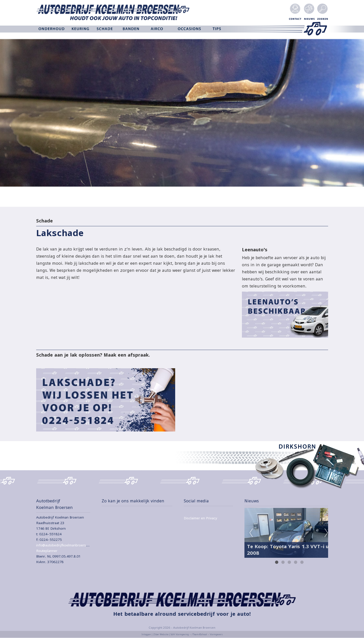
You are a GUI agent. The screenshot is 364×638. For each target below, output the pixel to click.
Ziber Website (161, 634)
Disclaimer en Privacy (200, 518)
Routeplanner (47, 551)
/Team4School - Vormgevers (207, 634)
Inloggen (146, 634)
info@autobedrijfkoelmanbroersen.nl (65, 545)
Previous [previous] (251, 533)
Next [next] (326, 533)
